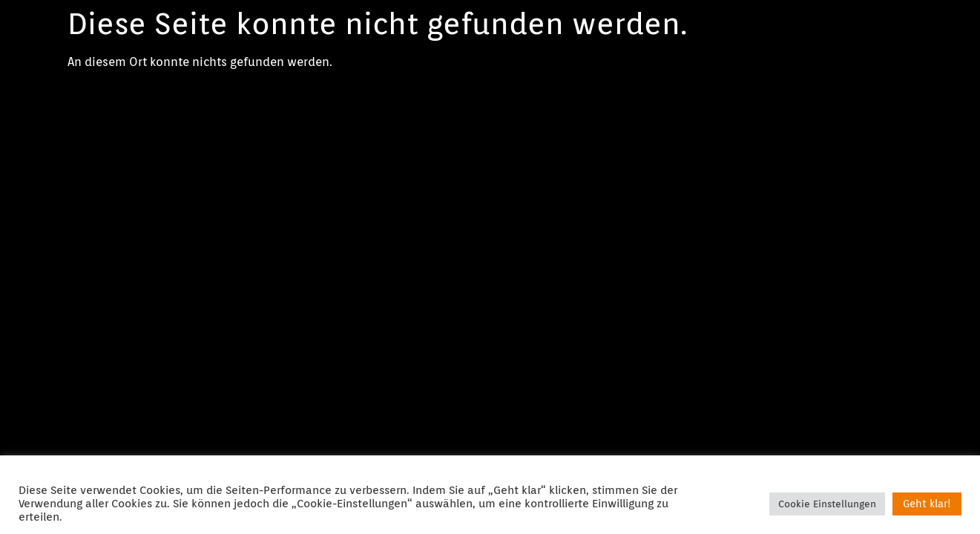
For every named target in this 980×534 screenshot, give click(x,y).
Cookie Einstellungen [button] (827, 504)
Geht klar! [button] (927, 504)
